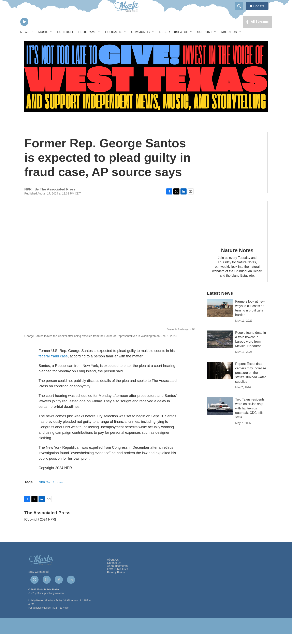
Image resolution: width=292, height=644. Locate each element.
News (25, 42)
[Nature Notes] (237, 231)
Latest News (220, 303)
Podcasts (114, 42)
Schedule (66, 42)
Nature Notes (237, 260)
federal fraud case (53, 366)
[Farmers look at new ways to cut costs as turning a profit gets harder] (220, 318)
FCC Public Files (118, 579)
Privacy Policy (116, 583)
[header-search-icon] (241, 11)
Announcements (117, 576)
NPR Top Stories (51, 492)
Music (43, 42)
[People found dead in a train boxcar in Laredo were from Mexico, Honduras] (220, 349)
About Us (229, 42)
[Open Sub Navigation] (33, 42)
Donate (261, 11)
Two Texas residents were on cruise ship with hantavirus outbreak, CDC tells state (250, 418)
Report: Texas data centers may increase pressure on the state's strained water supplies (251, 383)
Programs (87, 42)
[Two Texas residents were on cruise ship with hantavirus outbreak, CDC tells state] (220, 416)
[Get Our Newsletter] (237, 173)
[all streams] (257, 31)
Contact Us (114, 573)
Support (205, 42)
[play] (24, 31)
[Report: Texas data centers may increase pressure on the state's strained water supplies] (220, 380)
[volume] (35, 31)
